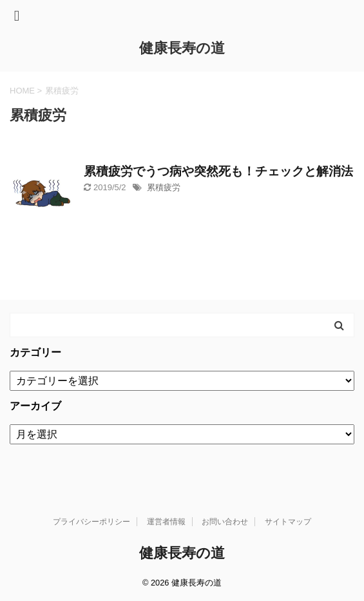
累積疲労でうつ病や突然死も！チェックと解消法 (218, 171)
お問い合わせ (225, 522)
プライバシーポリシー (91, 522)
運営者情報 (166, 522)
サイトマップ (288, 522)
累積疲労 (164, 187)
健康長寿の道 (182, 48)
